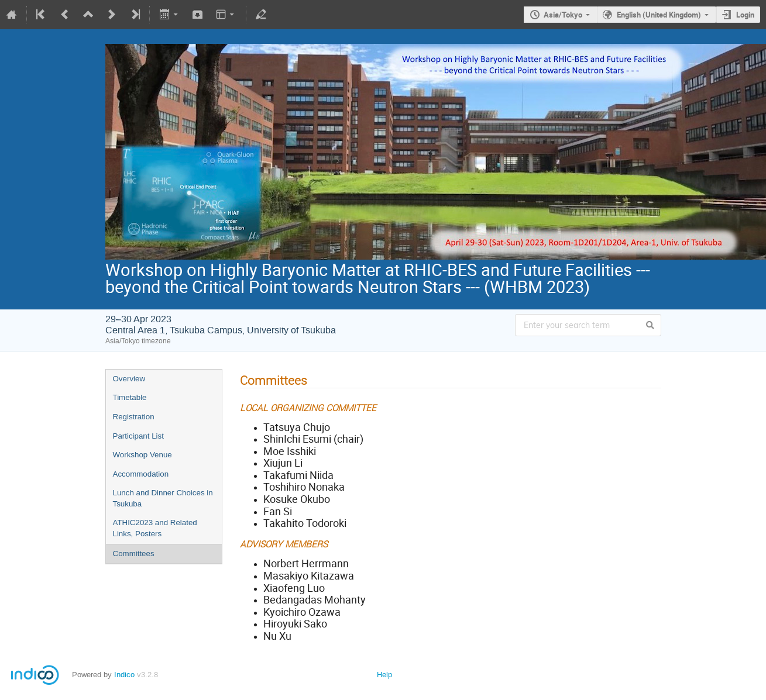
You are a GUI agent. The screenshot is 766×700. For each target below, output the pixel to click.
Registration (134, 417)
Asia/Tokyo (563, 15)
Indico (124, 675)
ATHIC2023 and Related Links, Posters (155, 528)
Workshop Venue (142, 455)
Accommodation (141, 474)
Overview (129, 379)
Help (384, 675)
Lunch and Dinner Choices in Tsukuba (163, 498)
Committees (134, 554)
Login (745, 15)
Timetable (130, 397)
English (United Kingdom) (659, 15)
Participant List (138, 436)
